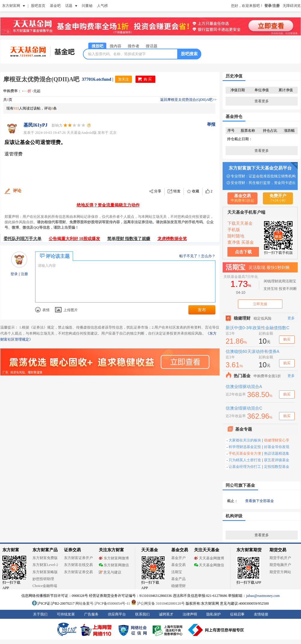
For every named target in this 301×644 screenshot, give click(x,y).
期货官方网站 (280, 572)
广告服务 (91, 614)
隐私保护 (214, 614)
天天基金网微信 (209, 565)
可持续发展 (66, 614)
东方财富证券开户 (78, 558)
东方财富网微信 (114, 565)
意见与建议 (110, 572)
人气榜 (102, 6)
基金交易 (178, 565)
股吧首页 (38, 6)
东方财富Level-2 (45, 565)
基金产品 (178, 579)
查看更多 (262, 101)
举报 (211, 124)
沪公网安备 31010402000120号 (158, 603)
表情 (42, 310)
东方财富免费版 (45, 558)
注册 (24, 274)
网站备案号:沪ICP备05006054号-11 (103, 603)
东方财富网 (11, 6)
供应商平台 (117, 614)
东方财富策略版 (45, 572)
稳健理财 (178, 586)
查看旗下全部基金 (260, 501)
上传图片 (66, 310)
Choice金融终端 (45, 586)
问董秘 (87, 6)
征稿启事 (237, 614)
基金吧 (55, 6)
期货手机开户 (280, 558)
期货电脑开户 (280, 565)
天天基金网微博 (209, 558)
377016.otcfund (96, 79)
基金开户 (178, 558)
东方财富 (11, 550)
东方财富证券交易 (78, 572)
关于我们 (40, 614)
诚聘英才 (166, 614)
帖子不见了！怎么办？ (197, 256)
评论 (17, 191)
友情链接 (261, 614)
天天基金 (150, 550)
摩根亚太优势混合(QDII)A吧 (41, 79)
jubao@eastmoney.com (263, 596)
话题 (69, 6)
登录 (15, 274)
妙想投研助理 (43, 579)
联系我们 (142, 614)
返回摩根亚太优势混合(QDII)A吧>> (188, 100)
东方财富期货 (249, 550)
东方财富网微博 (114, 558)
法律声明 (190, 614)
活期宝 (177, 572)
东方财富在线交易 (78, 565)
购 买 (148, 79)
